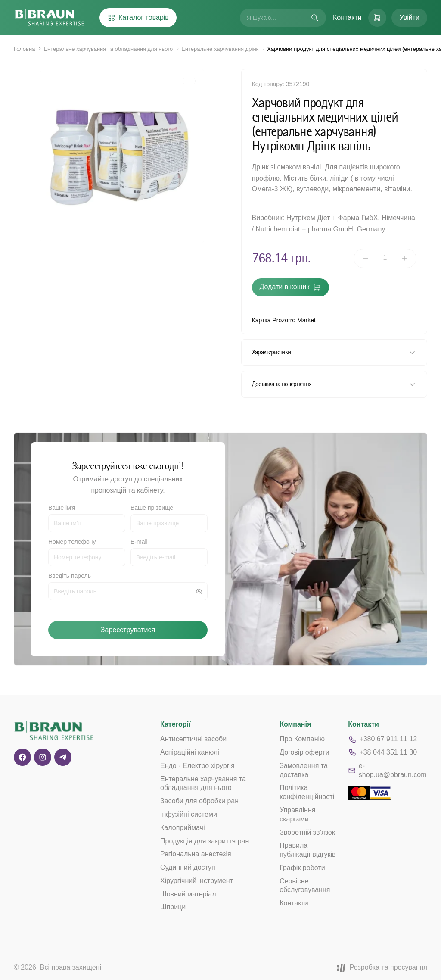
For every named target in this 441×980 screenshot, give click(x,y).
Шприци (173, 907)
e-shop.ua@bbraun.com (387, 770)
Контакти (347, 17)
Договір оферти (304, 752)
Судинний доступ (188, 867)
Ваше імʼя (62, 508)
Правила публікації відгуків (307, 850)
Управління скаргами (297, 815)
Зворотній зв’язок (307, 832)
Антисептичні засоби (193, 739)
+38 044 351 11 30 (382, 752)
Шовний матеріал (188, 894)
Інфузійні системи (189, 814)
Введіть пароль (70, 576)
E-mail (139, 542)
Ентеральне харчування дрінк (220, 49)
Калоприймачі (183, 828)
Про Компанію (302, 739)
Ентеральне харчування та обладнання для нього (108, 49)
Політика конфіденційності (307, 792)
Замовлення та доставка (304, 770)
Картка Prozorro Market (284, 320)
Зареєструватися (128, 630)
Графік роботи (302, 868)
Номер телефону (72, 542)
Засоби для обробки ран (199, 801)
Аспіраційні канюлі (190, 752)
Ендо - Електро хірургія (197, 766)
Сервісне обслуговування (305, 886)
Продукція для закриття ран (205, 841)
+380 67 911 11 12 (382, 740)
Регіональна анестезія (196, 854)
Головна (24, 49)
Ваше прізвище (152, 508)
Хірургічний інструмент (197, 881)
